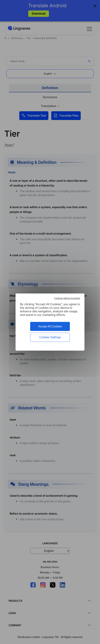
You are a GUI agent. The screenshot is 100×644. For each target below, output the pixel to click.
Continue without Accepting (67, 298)
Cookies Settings (50, 337)
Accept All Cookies (50, 326)
